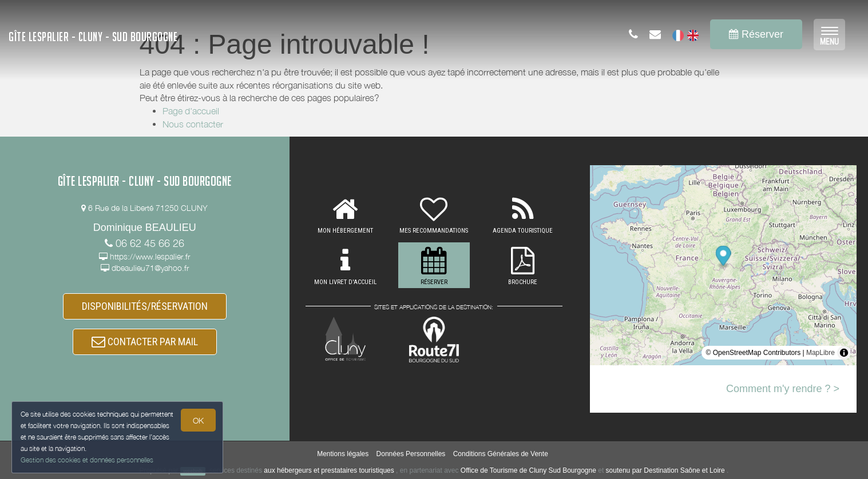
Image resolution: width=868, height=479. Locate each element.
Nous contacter (193, 124)
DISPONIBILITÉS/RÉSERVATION (145, 306)
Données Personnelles (411, 454)
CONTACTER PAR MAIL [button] (145, 342)
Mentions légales (343, 454)
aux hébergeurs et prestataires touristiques (329, 470)
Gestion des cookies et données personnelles (87, 460)
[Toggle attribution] (844, 353)
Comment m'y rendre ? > (783, 389)
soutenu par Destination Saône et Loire (665, 470)
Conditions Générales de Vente (501, 454)
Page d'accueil (191, 111)
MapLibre (821, 353)
